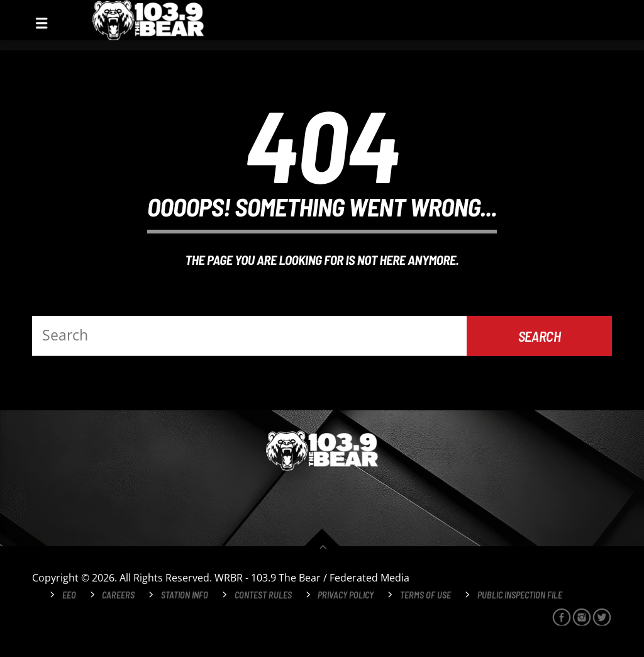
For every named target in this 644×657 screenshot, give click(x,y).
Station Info (185, 595)
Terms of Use (425, 595)
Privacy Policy (346, 595)
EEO (69, 595)
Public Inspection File (520, 595)
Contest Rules (263, 595)
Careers (118, 595)
